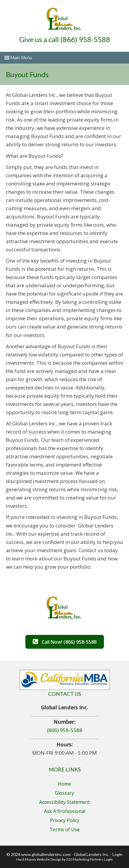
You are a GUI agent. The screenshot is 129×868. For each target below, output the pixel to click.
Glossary (64, 793)
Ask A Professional (65, 811)
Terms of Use (65, 829)
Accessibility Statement (64, 802)
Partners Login (101, 859)
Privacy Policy (65, 820)
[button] (65, 642)
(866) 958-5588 (65, 730)
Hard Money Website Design (39, 859)
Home (64, 784)
